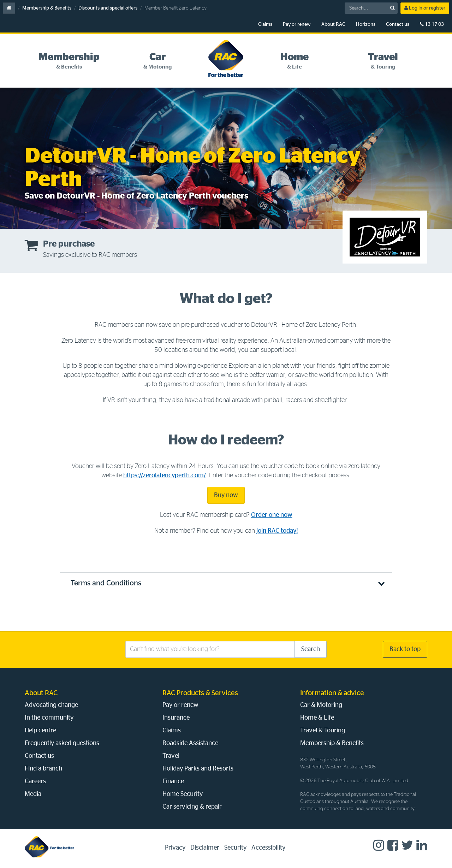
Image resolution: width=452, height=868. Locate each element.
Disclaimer (205, 848)
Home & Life (317, 718)
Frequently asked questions (62, 743)
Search (311, 649)
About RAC (333, 24)
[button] (226, 583)
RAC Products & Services (200, 693)
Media (33, 794)
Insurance (176, 718)
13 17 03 (432, 24)
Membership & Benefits (47, 8)
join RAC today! (277, 531)
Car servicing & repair (192, 807)
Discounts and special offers (108, 8)
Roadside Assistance (190, 743)
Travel (171, 756)
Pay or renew (297, 24)
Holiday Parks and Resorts (198, 769)
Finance (173, 781)
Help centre (40, 731)
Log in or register (425, 8)
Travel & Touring (323, 731)
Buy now (226, 495)
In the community (49, 718)
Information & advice (332, 693)
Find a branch (43, 769)
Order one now (272, 515)
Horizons (366, 24)
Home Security (183, 794)
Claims (265, 24)
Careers (35, 781)
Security (235, 848)
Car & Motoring (321, 705)
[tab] (69, 61)
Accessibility (268, 848)
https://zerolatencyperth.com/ (165, 476)
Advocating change (51, 705)
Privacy (175, 848)
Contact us (398, 24)
